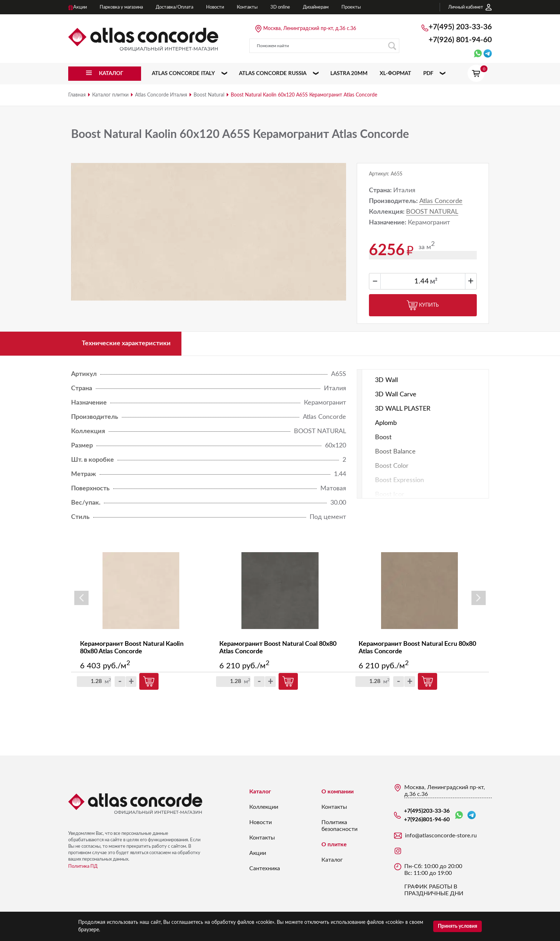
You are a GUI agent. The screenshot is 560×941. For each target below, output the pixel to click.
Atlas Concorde (441, 201)
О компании (337, 792)
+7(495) (460, 27)
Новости (261, 822)
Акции (258, 853)
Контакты (262, 838)
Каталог (260, 792)
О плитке (334, 845)
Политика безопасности (339, 826)
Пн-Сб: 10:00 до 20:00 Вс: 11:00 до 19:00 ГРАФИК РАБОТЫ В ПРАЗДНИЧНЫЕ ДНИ (434, 880)
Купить (423, 305)
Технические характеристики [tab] (126, 343)
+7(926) (460, 40)
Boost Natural (209, 95)
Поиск (392, 46)
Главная (77, 95)
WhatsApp (459, 815)
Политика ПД (83, 866)
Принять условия (457, 926)
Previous (81, 598)
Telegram (472, 815)
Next (479, 598)
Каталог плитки (110, 95)
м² (434, 282)
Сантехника (265, 868)
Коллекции (264, 807)
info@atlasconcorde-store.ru (441, 836)
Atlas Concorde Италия (161, 95)
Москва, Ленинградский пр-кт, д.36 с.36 (310, 29)
